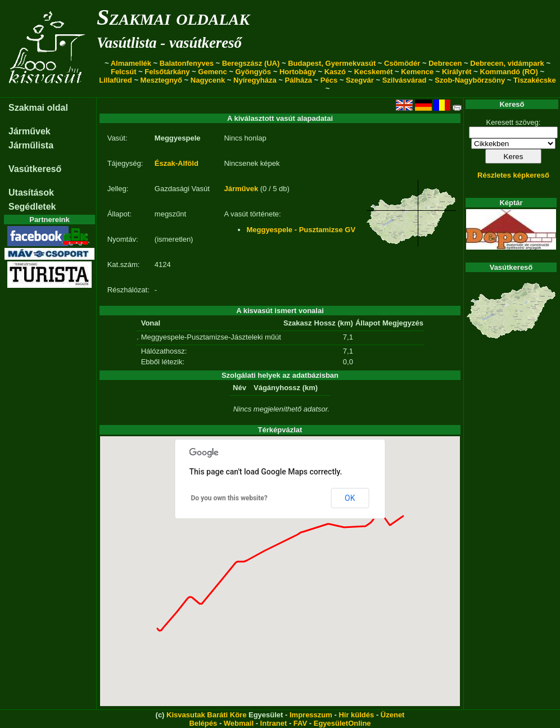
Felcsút (124, 72)
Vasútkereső (35, 169)
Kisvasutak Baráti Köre (206, 715)
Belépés (203, 723)
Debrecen (445, 63)
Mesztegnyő (161, 80)
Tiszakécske (535, 80)
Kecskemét (374, 72)
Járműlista (31, 145)
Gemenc (212, 72)
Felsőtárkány (167, 72)
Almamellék (131, 63)
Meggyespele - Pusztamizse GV (301, 230)
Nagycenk (208, 80)
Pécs (329, 80)
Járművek (30, 131)
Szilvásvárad (405, 80)
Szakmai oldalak (173, 17)
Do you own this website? (229, 498)
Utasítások (31, 193)
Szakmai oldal (38, 108)
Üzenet (393, 715)
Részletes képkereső (513, 175)
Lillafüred (116, 80)
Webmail (239, 723)
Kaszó (335, 72)
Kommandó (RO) (509, 72)
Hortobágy (298, 72)
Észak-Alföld (177, 163)
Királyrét (457, 72)
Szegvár (360, 80)
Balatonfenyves (187, 63)
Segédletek (32, 207)
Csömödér (402, 63)
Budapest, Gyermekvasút (332, 63)
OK (350, 498)
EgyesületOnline (342, 723)
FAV (300, 723)
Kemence (417, 72)
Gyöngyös (253, 72)
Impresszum (311, 715)
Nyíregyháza (255, 80)
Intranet (274, 723)
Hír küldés (356, 715)
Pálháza (299, 80)
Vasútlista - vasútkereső (169, 43)
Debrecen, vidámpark (507, 63)
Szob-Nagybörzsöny (470, 80)
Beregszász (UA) (251, 63)
